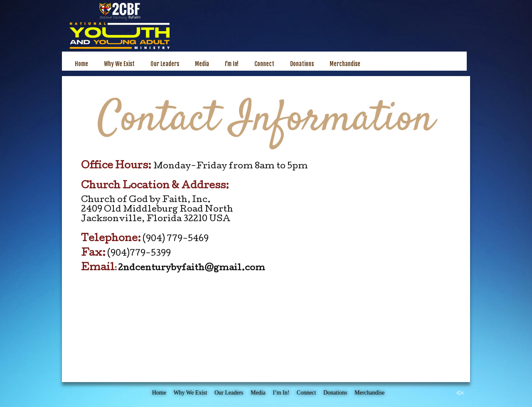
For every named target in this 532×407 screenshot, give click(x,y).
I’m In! (232, 64)
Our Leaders (165, 64)
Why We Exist (119, 64)
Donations (302, 64)
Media (202, 64)
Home (81, 64)
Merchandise (345, 64)
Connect (264, 64)
